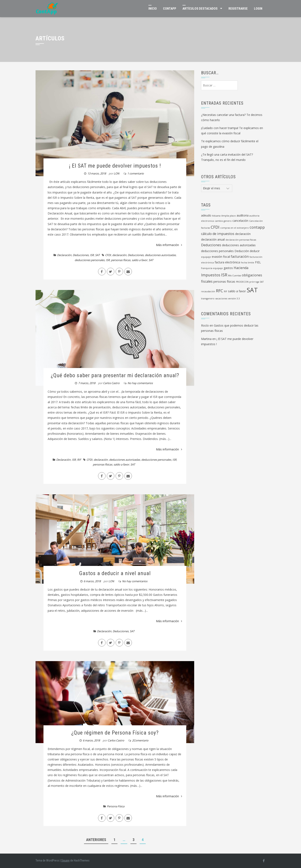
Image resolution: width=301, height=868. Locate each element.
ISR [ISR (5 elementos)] (224, 275)
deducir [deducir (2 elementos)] (255, 251)
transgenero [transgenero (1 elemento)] (208, 299)
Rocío (205, 325)
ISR (92, 255)
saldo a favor (140, 260)
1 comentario (136, 173)
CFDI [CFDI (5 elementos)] (215, 227)
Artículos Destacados (200, 9)
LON (117, 173)
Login (258, 9)
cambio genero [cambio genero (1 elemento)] (223, 221)
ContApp (170, 9)
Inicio (153, 9)
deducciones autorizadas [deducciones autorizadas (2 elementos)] (239, 245)
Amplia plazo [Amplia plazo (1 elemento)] (229, 216)
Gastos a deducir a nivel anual (115, 573)
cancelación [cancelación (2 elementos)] (240, 221)
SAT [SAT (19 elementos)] (252, 290)
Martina (206, 339)
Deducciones (81, 255)
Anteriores (96, 840)
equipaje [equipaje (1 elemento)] (206, 257)
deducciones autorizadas (160, 255)
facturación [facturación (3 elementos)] (240, 256)
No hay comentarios (140, 383)
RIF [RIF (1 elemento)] (226, 291)
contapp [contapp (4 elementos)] (257, 227)
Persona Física (116, 806)
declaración (119, 255)
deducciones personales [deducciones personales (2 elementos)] (217, 251)
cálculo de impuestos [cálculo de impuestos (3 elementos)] (218, 234)
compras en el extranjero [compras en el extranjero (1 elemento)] (235, 228)
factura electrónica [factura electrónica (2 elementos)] (227, 262)
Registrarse (238, 9)
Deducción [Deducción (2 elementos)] (242, 251)
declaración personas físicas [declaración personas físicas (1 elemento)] (241, 240)
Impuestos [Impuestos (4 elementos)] (211, 275)
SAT (97, 255)
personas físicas (121, 260)
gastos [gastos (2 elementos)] (228, 268)
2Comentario (140, 740)
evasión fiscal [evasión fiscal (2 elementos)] (221, 257)
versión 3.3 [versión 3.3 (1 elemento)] (234, 299)
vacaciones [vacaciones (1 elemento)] (221, 299)
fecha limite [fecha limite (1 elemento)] (247, 263)
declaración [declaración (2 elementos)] (243, 234)
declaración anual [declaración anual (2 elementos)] (213, 239)
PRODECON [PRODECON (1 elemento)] (242, 282)
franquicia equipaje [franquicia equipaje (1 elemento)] (212, 268)
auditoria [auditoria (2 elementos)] (243, 215)
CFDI (108, 255)
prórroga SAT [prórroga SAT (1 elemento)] (256, 282)
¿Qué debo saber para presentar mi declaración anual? (115, 375)
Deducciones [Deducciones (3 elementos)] (211, 245)
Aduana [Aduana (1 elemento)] (216, 216)
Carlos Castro (111, 383)
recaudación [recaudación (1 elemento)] (208, 291)
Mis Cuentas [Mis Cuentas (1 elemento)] (235, 276)
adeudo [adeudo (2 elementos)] (206, 215)
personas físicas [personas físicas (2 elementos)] (224, 281)
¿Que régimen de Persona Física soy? (115, 733)
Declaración (64, 255)
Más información (169, 245)
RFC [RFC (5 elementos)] (219, 291)
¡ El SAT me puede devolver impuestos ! (115, 166)
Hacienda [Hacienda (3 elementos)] (241, 268)
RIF (79, 460)
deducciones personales (90, 260)
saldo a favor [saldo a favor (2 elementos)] (237, 291)
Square (65, 860)
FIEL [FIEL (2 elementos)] (258, 262)
